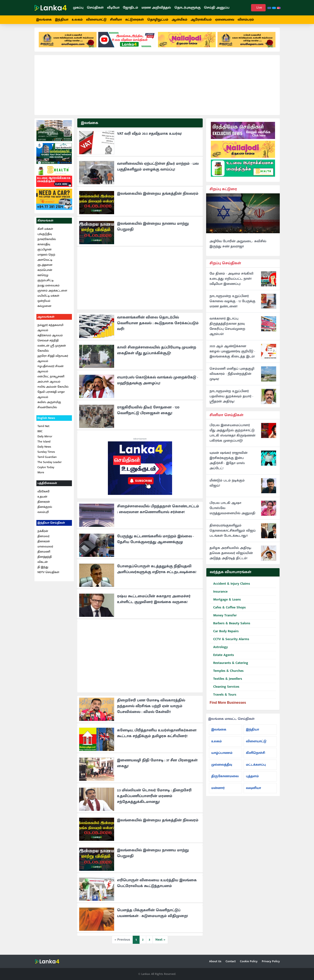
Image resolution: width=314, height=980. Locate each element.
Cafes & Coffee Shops (228, 610)
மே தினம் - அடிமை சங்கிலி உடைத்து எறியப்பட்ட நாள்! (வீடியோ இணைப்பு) (231, 281)
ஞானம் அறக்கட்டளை (52, 293)
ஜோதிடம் (130, 8)
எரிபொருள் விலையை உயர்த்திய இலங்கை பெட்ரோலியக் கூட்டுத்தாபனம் (157, 885)
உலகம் (77, 20)
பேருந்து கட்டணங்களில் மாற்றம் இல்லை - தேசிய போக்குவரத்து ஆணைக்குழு (156, 542)
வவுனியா (253, 790)
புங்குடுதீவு (45, 236)
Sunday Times (46, 454)
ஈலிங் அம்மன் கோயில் (53, 389)
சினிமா (116, 20)
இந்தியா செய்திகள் (51, 525)
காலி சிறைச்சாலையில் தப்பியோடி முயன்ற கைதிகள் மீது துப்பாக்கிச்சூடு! (157, 353)
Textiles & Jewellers (226, 681)
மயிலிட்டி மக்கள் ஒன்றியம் (48, 301)
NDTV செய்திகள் (48, 574)
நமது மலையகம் (48, 288)
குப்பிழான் (45, 252)
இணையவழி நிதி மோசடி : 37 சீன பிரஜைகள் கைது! (157, 766)
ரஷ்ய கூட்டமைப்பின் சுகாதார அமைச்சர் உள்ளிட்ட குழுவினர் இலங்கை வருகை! (154, 601)
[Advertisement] (157, 87)
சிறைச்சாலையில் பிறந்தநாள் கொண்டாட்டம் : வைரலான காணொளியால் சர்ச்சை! (158, 512)
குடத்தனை (45, 267)
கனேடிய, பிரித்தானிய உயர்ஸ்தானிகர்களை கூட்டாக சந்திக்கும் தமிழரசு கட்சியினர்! (157, 736)
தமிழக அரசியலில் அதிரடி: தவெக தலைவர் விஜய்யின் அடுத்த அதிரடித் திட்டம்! (231, 556)
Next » (160, 942)
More (41, 475)
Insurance (219, 594)
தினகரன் (44, 504)
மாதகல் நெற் (46, 257)
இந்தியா (62, 20)
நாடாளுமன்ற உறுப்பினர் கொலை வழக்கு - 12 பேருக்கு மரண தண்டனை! (232, 304)
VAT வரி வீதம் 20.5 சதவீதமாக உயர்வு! (149, 136)
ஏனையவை (225, 20)
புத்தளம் (252, 779)
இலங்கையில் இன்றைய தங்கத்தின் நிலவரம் (158, 196)
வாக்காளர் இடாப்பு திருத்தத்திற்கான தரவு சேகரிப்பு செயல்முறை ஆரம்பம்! (227, 329)
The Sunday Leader (50, 465)
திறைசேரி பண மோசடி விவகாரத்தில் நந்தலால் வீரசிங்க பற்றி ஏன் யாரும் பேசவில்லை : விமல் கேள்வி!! (151, 708)
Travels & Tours (223, 697)
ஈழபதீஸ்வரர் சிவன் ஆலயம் (51, 371)
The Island (44, 444)
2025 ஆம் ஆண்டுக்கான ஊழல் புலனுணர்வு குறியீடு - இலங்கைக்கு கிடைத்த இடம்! (232, 354)
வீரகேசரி (43, 494)
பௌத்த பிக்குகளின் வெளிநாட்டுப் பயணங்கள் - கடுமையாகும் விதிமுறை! (153, 915)
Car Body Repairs (224, 634)
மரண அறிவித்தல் (156, 8)
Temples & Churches (227, 673)
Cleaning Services (225, 689)
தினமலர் (43, 539)
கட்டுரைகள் (135, 20)
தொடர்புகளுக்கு (188, 8)
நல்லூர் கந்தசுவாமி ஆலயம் (50, 330)
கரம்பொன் (45, 272)
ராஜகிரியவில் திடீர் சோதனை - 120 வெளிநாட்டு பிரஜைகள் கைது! (148, 413)
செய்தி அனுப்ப (217, 8)
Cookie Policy (249, 961)
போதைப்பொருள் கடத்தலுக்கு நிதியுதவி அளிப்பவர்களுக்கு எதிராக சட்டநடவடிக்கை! (157, 571)
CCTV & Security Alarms (229, 642)
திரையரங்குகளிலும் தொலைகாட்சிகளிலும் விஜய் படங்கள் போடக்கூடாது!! (233, 533)
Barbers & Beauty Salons (230, 626)
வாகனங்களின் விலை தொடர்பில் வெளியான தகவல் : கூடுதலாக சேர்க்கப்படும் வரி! (158, 326)
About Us (215, 961)
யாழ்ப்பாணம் (222, 755)
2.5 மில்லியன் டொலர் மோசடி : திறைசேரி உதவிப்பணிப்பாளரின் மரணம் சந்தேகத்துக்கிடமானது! (154, 798)
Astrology (219, 650)
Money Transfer (223, 618)
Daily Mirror (45, 439)
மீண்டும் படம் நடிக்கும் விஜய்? (227, 486)
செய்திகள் (95, 8)
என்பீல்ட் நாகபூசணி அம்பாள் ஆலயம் (51, 381)
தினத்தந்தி (45, 559)
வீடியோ (113, 8)
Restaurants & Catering (229, 666)
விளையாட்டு (96, 20)
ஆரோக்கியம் (201, 20)
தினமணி (44, 554)
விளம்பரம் (246, 20)
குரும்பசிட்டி (45, 283)
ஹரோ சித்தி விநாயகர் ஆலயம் (53, 361)
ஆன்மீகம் (179, 20)
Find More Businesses (228, 705)
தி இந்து (43, 569)
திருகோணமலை (225, 779)
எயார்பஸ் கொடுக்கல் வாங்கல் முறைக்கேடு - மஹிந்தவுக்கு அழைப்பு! (158, 383)
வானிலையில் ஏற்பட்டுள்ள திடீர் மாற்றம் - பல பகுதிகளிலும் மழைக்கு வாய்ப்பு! (158, 169)
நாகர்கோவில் (47, 241)
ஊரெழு (43, 277)
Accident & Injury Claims (230, 586)
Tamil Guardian (47, 459)
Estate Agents (222, 658)
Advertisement (140, 441)
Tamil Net (43, 429)
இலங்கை (44, 20)
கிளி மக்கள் (45, 231)
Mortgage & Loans (225, 602)
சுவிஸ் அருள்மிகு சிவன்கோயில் (49, 407)
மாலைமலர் (45, 549)
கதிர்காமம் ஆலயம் (50, 338)
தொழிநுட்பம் (158, 20)
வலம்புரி (43, 514)
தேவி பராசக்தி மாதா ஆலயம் (51, 397)
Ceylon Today (46, 470)
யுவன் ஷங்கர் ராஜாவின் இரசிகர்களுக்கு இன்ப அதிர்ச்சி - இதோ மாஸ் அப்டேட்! (228, 463)
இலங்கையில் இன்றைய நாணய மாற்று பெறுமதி (153, 229)
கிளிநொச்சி (256, 755)
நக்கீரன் (43, 533)
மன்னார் (218, 790)
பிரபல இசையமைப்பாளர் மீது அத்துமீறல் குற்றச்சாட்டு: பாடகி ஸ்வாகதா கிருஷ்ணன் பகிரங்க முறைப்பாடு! (232, 436)
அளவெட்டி (45, 262)
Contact (231, 961)
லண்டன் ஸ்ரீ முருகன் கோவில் (52, 350)
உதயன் (42, 499)
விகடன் (43, 564)
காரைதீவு (44, 247)
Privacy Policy (271, 961)
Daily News (44, 449)
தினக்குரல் (45, 509)
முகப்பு (78, 8)
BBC (40, 434)
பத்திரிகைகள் (47, 486)
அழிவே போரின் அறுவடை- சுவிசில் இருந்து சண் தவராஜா (238, 246)
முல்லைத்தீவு (222, 767)
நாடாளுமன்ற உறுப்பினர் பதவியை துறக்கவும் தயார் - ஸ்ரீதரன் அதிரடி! (231, 399)
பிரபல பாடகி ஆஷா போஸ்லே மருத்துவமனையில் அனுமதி (232, 511)
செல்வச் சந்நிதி (48, 343)
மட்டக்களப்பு (256, 767)
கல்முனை (44, 308)
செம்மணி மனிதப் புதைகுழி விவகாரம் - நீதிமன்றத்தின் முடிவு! (232, 376)
